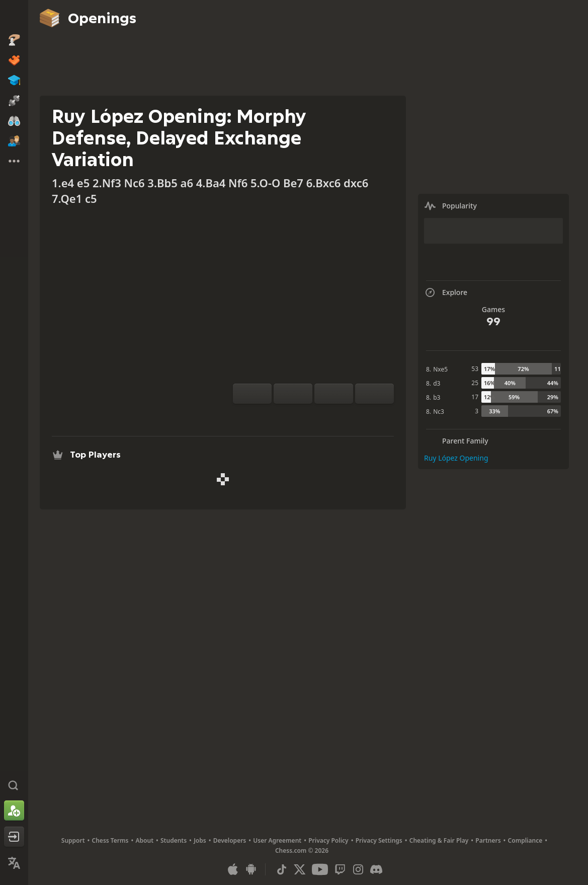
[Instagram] (358, 869)
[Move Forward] (374, 394)
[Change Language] (14, 863)
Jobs (200, 840)
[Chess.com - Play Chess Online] (14, 17)
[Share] (346, 416)
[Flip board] (252, 394)
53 (475, 369)
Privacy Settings (379, 840)
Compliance (525, 840)
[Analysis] (297, 416)
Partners (488, 840)
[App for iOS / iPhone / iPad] (233, 869)
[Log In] (14, 837)
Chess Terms (110, 840)
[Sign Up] (14, 810)
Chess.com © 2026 (302, 851)
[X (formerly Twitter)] (300, 869)
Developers (230, 840)
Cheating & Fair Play (439, 840)
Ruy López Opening (456, 458)
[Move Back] (334, 394)
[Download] (329, 416)
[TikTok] (282, 869)
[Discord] (376, 869)
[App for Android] (251, 869)
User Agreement (277, 840)
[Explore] (313, 416)
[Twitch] (340, 869)
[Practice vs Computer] (281, 416)
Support (73, 840)
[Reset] (293, 394)
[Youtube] (320, 869)
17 (475, 397)
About (145, 840)
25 (475, 383)
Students (174, 840)
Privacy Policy (328, 840)
